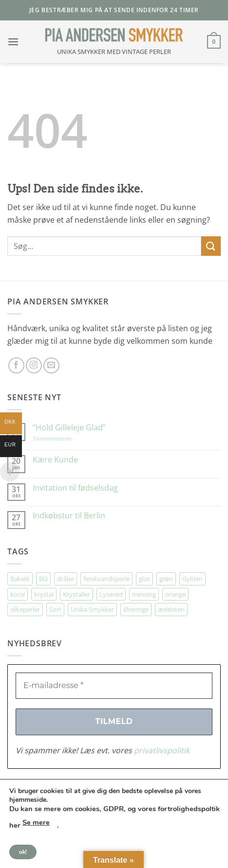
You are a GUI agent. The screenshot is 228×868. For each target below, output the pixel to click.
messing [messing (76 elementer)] (144, 594)
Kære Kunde (55, 460)
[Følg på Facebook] (16, 365)
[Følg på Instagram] (34, 365)
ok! (23, 852)
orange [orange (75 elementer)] (175, 594)
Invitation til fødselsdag (75, 488)
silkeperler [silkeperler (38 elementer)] (25, 609)
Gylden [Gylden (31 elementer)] (192, 579)
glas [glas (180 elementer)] (144, 579)
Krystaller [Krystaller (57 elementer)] (76, 594)
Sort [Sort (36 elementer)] (55, 609)
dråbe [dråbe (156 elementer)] (66, 579)
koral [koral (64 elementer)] (18, 594)
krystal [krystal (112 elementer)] (44, 594)
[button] (13, 42)
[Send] (211, 246)
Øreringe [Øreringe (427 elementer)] (136, 609)
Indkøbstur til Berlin (69, 516)
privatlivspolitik (162, 750)
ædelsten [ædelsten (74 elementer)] (171, 609)
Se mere (36, 822)
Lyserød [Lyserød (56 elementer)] (111, 594)
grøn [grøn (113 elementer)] (166, 579)
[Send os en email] (51, 365)
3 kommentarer (62, 438)
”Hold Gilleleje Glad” (69, 428)
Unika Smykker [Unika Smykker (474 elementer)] (92, 609)
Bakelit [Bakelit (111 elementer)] (20, 579)
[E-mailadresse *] (114, 686)
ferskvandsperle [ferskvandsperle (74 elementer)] (106, 579)
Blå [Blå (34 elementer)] (43, 579)
